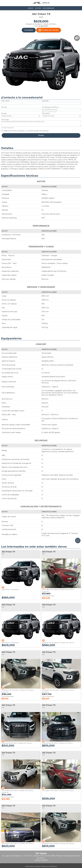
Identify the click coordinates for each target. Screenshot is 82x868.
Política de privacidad (32, 866)
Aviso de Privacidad (33, 131)
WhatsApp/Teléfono (50, 107)
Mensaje (6, 120)
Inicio (31, 8)
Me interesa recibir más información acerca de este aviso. (41, 123)
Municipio (46, 113)
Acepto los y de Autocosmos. (25, 131)
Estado (4, 113)
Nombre (6, 101)
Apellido (45, 101)
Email (4, 107)
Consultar (29, 30)
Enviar (41, 135)
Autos (38, 8)
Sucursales (48, 8)
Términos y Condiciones (17, 131)
